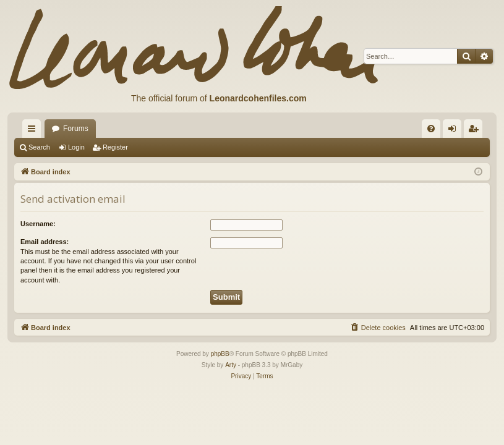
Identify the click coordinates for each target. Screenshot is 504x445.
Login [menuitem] (455, 131)
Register (115, 147)
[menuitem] (431, 129)
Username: (38, 224)
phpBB (220, 354)
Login (76, 147)
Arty (231, 365)
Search (39, 147)
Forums (76, 129)
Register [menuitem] (476, 131)
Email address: (45, 242)
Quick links (34, 131)
